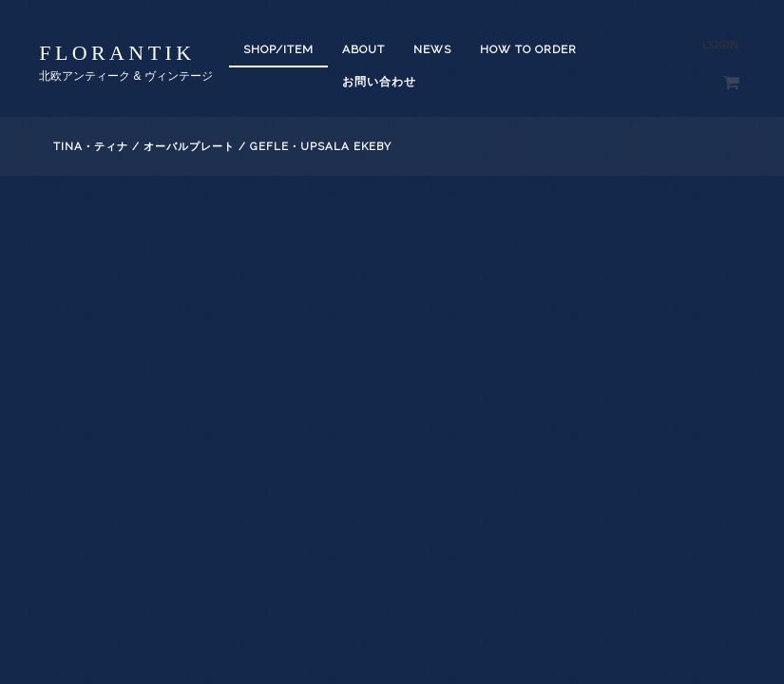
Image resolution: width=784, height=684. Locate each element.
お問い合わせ (379, 82)
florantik (117, 53)
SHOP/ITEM (278, 49)
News (432, 49)
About (363, 49)
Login (721, 45)
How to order (528, 49)
